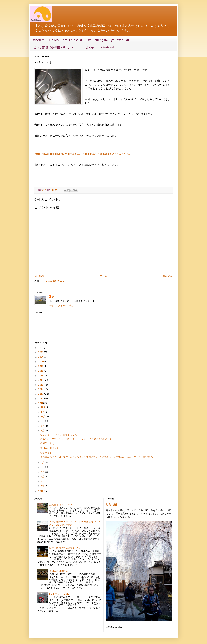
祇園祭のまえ (47, 443)
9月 (43, 421)
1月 (43, 486)
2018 (41, 371)
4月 (43, 472)
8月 (43, 426)
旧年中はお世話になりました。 (65, 548)
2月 (43, 481)
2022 (41, 352)
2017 (41, 375)
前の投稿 (167, 276)
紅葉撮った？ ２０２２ (62, 504)
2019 (41, 366)
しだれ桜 (111, 504)
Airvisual (107, 47)
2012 (41, 399)
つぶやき (89, 47)
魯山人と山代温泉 (49, 448)
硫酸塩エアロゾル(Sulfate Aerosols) (57, 40)
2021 (41, 357)
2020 (41, 361)
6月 (43, 462)
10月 (43, 416)
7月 (43, 430)
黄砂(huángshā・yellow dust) (108, 40)
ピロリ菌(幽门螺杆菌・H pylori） (55, 47)
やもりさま (46, 452)
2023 (41, 348)
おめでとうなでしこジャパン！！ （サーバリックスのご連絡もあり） (76, 439)
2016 (41, 380)
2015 (41, 385)
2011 (41, 403)
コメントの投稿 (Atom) (52, 281)
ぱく (54, 297)
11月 (43, 412)
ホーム (103, 276)
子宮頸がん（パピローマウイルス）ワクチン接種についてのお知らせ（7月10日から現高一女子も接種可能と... (97, 457)
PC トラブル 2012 (59, 594)
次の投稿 (40, 276)
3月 (43, 476)
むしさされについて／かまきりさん (59, 434)
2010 (41, 491)
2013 (41, 394)
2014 (41, 389)
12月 (43, 407)
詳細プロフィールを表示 (61, 306)
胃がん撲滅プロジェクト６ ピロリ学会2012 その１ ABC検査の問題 (75, 523)
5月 (43, 467)
